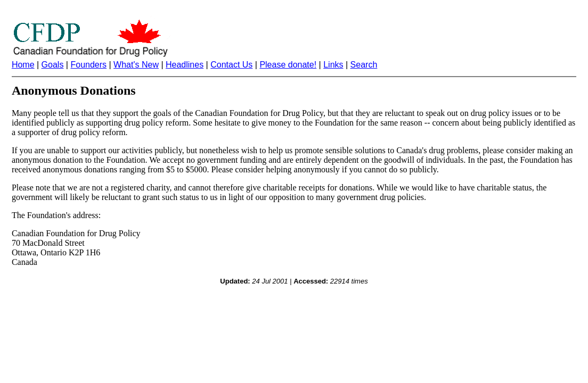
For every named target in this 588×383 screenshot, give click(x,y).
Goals (53, 65)
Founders (88, 65)
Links (333, 65)
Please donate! (288, 65)
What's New (136, 65)
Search (364, 65)
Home (23, 65)
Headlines (185, 65)
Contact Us (231, 65)
